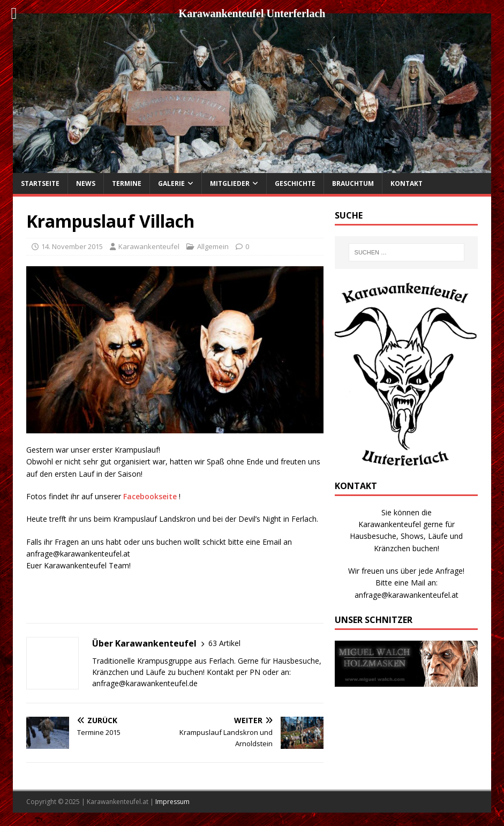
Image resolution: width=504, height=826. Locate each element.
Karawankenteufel (149, 246)
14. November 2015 (72, 246)
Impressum (172, 802)
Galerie (171, 183)
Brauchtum (353, 183)
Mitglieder (230, 183)
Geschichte (295, 183)
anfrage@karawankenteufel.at (407, 595)
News (86, 183)
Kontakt (407, 183)
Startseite (40, 183)
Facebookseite (150, 496)
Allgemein (213, 246)
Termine (127, 183)
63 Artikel (224, 643)
